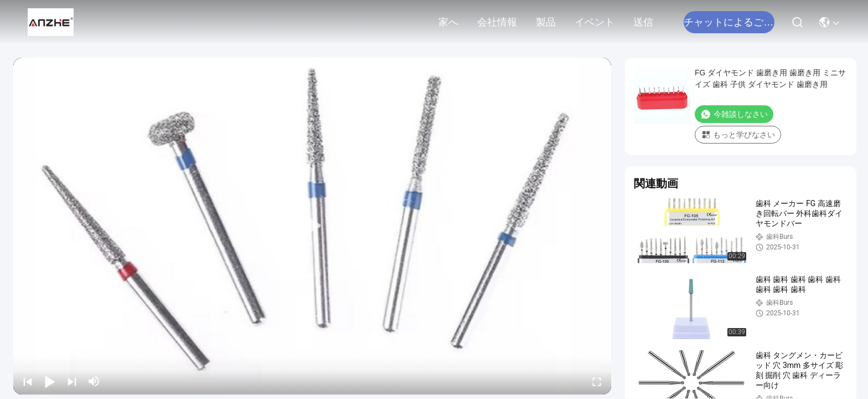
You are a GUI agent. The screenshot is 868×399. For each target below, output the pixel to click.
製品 (546, 22)
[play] (312, 226)
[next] (72, 381)
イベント (595, 22)
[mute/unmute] (94, 381)
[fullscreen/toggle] (597, 381)
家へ (448, 22)
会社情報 (497, 22)
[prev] (28, 381)
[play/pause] (50, 381)
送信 (643, 22)
